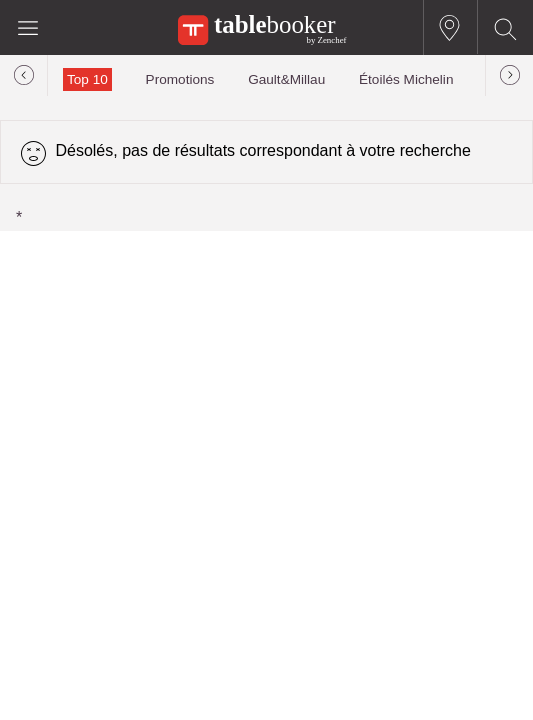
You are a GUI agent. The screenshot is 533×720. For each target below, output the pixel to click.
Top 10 (87, 79)
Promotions (180, 79)
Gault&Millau (286, 79)
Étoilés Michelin (406, 79)
